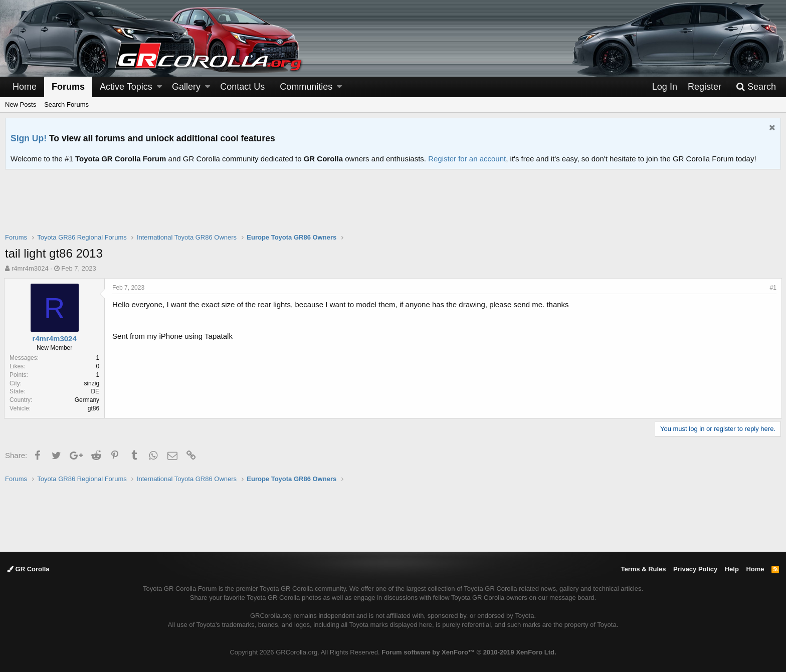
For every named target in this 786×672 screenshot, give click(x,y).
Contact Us (242, 87)
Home (25, 87)
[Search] (756, 87)
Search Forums (66, 104)
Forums (68, 87)
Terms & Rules (643, 569)
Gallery (186, 87)
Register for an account (467, 159)
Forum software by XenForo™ (469, 652)
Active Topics (126, 87)
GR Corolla (28, 569)
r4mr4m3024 (30, 268)
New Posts (21, 104)
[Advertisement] (393, 207)
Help (732, 569)
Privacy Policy (695, 569)
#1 (772, 288)
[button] (159, 87)
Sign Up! (29, 138)
